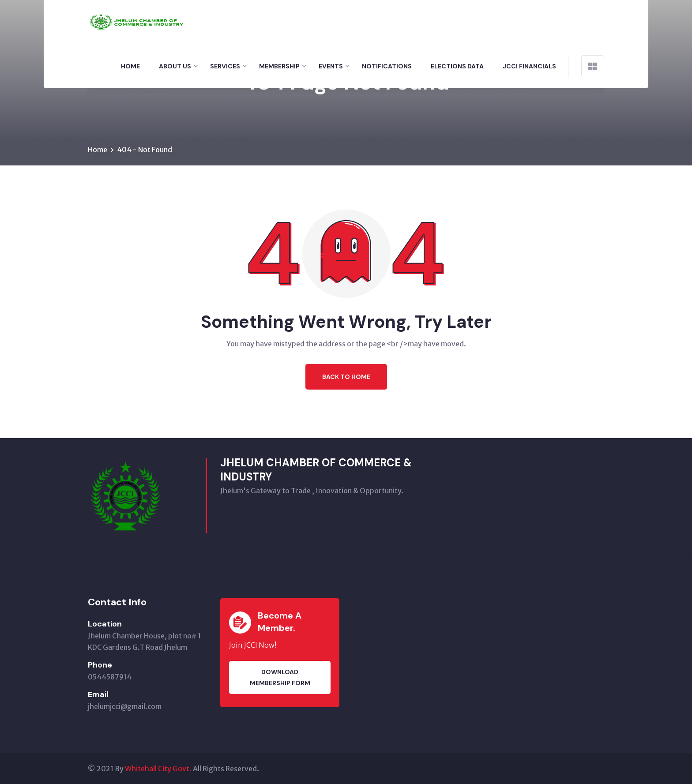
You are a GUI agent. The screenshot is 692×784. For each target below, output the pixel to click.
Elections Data (457, 66)
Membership (279, 66)
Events (331, 66)
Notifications (387, 66)
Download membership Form (280, 677)
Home (130, 66)
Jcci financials (529, 66)
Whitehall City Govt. (158, 769)
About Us (175, 66)
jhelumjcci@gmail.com (125, 706)
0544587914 (110, 677)
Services (225, 66)
